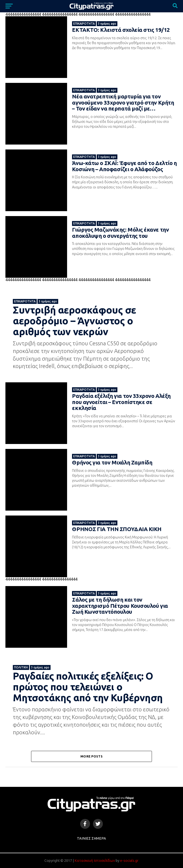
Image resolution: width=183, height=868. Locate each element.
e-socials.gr (129, 861)
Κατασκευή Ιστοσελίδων (95, 861)
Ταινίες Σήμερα (91, 838)
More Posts (91, 756)
